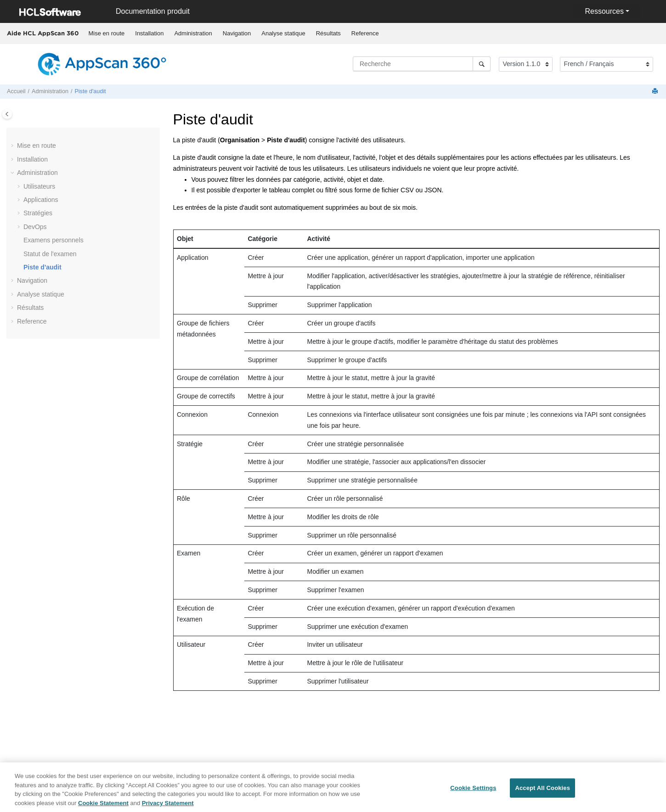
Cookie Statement (103, 806)
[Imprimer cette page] (656, 92)
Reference (365, 33)
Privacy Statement (168, 806)
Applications (41, 200)
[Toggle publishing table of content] (7, 114)
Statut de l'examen (50, 254)
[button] (13, 146)
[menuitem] (107, 34)
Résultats (328, 33)
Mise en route (107, 33)
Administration (193, 33)
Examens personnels (54, 240)
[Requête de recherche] (422, 64)
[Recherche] (482, 64)
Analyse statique (283, 33)
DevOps (35, 227)
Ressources (604, 11)
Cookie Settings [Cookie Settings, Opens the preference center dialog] (473, 791)
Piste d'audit (90, 91)
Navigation (237, 33)
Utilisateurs (39, 186)
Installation (149, 33)
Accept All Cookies (542, 791)
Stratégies (38, 213)
